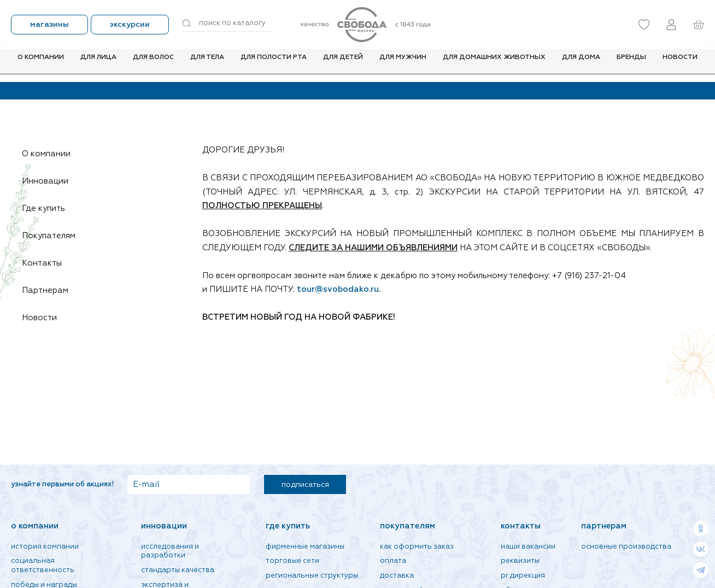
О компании (41, 65)
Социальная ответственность (43, 566)
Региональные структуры (312, 576)
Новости (680, 65)
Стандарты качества (178, 570)
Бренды (631, 65)
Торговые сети (292, 561)
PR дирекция (523, 576)
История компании (45, 547)
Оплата (393, 561)
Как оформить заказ (417, 547)
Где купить (48, 209)
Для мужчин (403, 65)
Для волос (153, 65)
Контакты (46, 263)
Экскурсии (130, 25)
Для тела (207, 65)
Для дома (581, 65)
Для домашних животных (494, 65)
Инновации (49, 181)
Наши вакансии (528, 547)
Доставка (397, 576)
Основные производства (626, 547)
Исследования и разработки (170, 551)
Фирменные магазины (305, 547)
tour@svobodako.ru (338, 289)
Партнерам (49, 291)
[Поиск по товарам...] (228, 23)
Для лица (98, 65)
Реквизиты (520, 561)
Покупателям (53, 236)
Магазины (49, 25)
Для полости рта (274, 65)
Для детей (343, 65)
